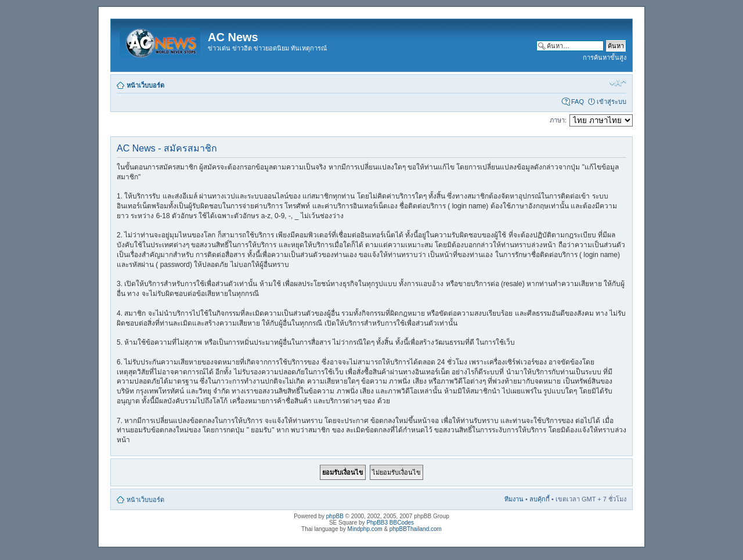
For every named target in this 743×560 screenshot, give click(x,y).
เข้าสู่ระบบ (612, 102)
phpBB (335, 516)
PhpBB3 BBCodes (390, 523)
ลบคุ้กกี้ (540, 499)
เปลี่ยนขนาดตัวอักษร (618, 83)
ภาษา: (558, 120)
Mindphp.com (365, 529)
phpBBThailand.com (416, 529)
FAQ (578, 102)
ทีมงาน (514, 499)
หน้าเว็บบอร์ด (145, 85)
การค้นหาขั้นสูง (605, 57)
